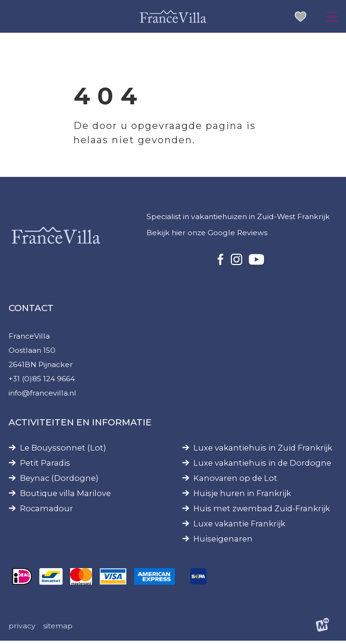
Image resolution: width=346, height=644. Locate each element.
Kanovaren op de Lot (235, 481)
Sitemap (58, 629)
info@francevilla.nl (43, 395)
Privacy (22, 629)
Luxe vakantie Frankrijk (239, 526)
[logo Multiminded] (322, 629)
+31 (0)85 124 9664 (42, 381)
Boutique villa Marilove (65, 496)
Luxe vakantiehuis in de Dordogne (262, 465)
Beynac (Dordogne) (59, 481)
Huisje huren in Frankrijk (242, 496)
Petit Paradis (45, 465)
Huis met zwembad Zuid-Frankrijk (262, 511)
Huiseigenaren (223, 541)
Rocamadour (46, 511)
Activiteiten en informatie (80, 425)
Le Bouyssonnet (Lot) (63, 450)
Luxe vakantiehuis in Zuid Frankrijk (263, 450)
